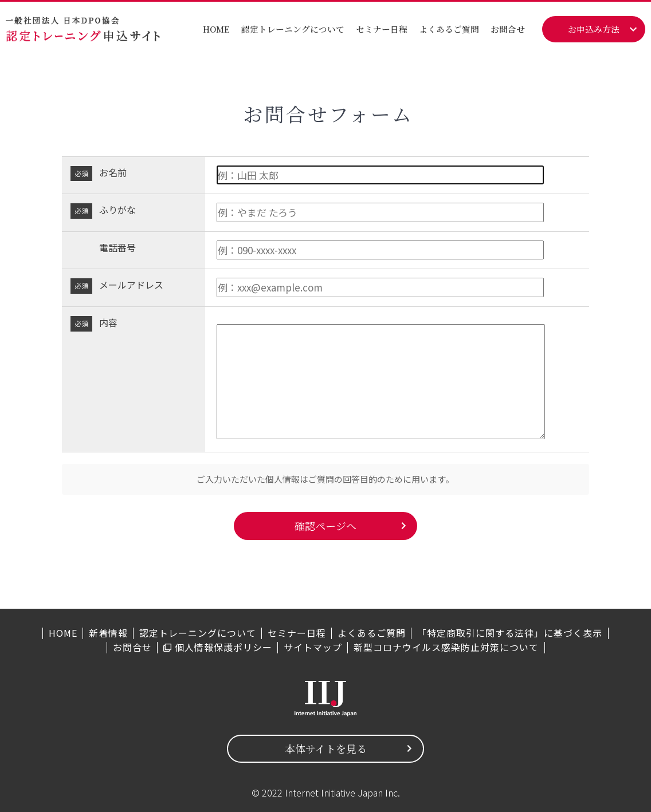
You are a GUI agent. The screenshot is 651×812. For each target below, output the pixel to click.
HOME (216, 29)
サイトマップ (313, 647)
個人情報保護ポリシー (223, 647)
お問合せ (508, 29)
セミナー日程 (382, 29)
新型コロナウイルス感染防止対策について (446, 647)
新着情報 (108, 633)
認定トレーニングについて (293, 29)
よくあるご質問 (449, 29)
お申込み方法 (594, 29)
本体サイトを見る (326, 748)
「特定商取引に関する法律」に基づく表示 (510, 633)
